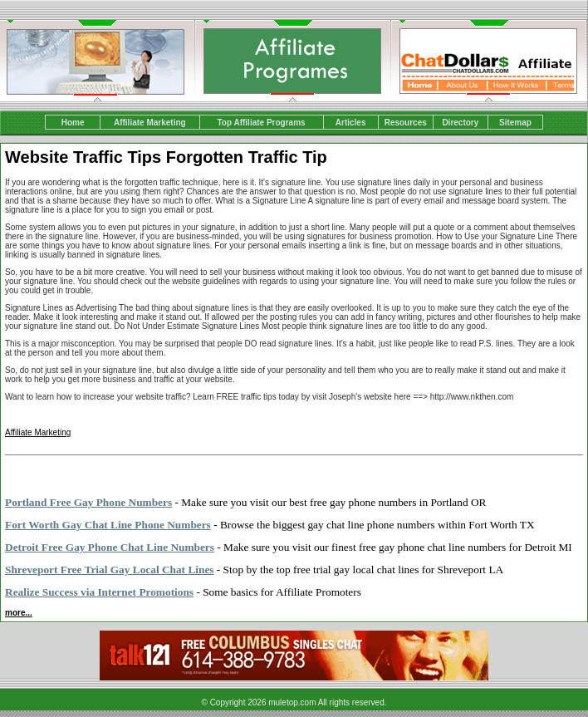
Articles (351, 123)
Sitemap (515, 123)
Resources (406, 123)
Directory (460, 123)
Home (73, 123)
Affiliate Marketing (150, 123)
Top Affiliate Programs (261, 123)
